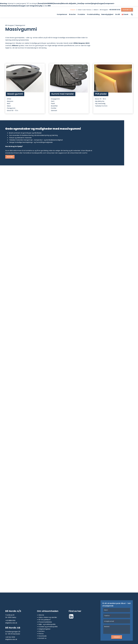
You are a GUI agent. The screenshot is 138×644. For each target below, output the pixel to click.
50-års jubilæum (45, 620)
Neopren (82, 43)
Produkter (81, 14)
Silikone (15, 46)
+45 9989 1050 (10, 621)
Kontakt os (127, 10)
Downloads (43, 636)
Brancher (72, 14)
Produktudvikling (93, 14)
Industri (73, 10)
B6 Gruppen (104, 10)
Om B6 (117, 14)
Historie (41, 615)
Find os (41, 634)
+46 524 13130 (10, 637)
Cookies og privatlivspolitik (48, 627)
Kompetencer (62, 14)
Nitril (87, 43)
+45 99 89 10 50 (115, 10)
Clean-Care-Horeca (84, 10)
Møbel (96, 10)
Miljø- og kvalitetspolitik (47, 624)
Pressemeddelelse (45, 622)
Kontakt (10, 157)
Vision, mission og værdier (48, 617)
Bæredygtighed (107, 14)
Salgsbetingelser (45, 629)
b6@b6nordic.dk (11, 623)
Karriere (42, 631)
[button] (117, 637)
